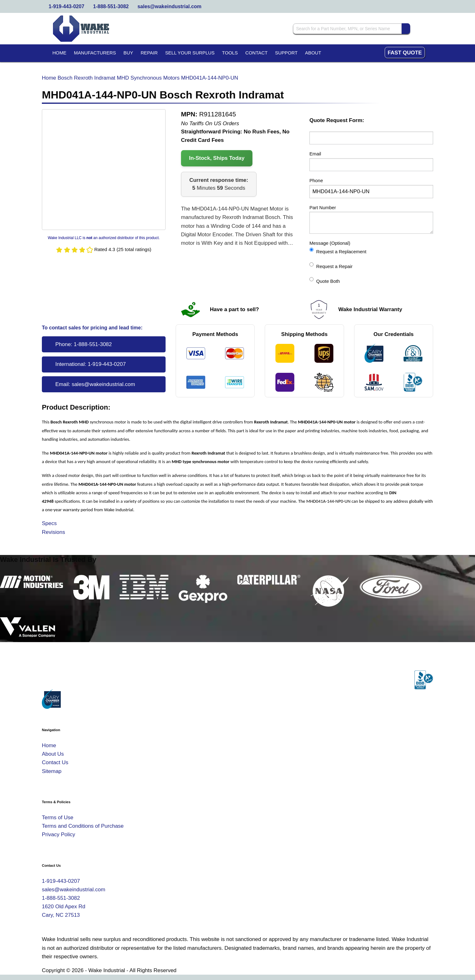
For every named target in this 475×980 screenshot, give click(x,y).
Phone (316, 181)
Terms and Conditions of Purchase (83, 826)
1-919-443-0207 (67, 6)
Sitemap (52, 771)
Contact (256, 53)
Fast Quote (405, 53)
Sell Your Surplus (190, 53)
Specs (49, 523)
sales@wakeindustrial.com (170, 6)
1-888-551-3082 (111, 6)
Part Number (323, 208)
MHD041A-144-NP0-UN (209, 78)
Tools (230, 53)
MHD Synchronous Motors (148, 78)
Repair (149, 53)
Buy (128, 53)
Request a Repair (331, 266)
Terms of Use (58, 818)
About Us (53, 754)
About (313, 53)
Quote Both (325, 280)
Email (315, 154)
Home (59, 53)
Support (286, 53)
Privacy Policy (59, 834)
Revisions (54, 532)
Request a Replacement (338, 251)
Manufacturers (95, 53)
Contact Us (55, 762)
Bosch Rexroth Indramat (86, 78)
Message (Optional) (330, 243)
